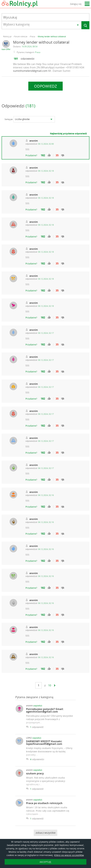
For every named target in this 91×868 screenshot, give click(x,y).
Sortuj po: (9, 119)
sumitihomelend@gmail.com (30, 71)
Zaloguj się (76, 4)
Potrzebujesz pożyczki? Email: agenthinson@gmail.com (45, 710)
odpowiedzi (28, 59)
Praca (38, 52)
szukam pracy (35, 773)
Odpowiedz (45, 86)
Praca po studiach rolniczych (44, 803)
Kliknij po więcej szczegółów (69, 855)
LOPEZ (34, 738)
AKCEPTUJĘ (45, 862)
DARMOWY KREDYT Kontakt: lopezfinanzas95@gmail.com (44, 743)
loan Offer (6, 49)
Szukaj (86, 26)
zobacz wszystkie (46, 833)
